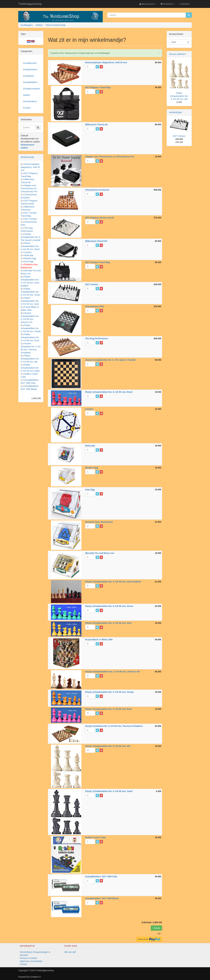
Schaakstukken (30, 69)
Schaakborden (30, 63)
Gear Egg (29, 261)
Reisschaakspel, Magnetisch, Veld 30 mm (30, 167)
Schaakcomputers (32, 89)
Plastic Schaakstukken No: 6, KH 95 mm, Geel (30, 301)
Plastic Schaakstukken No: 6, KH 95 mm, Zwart (30, 368)
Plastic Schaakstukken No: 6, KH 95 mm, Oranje (31, 328)
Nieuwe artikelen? (178, 54)
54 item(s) (167, 4)
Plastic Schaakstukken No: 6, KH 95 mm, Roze (30, 337)
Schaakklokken (30, 82)
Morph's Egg (30, 258)
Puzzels (27, 108)
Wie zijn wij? (70, 952)
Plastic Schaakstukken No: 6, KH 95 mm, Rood (30, 246)
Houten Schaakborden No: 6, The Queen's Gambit (31, 237)
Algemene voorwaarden (31, 961)
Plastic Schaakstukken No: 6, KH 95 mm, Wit (30, 359)
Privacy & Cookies (28, 958)
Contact (23, 964)
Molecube (29, 255)
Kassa (156, 928)
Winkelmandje (27, 157)
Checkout (184, 4)
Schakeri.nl (35, 977)
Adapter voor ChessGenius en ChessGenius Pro (29, 188)
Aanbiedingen (176, 112)
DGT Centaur (31, 219)
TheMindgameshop (30, 4)
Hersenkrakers (30, 101)
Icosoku (28, 252)
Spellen (27, 95)
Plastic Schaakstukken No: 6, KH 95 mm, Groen (30, 292)
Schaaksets (28, 76)
